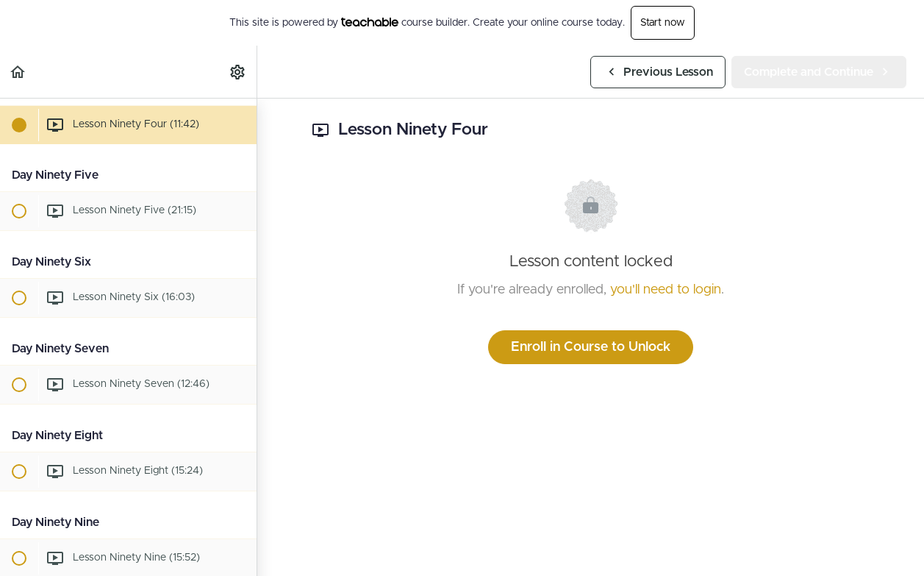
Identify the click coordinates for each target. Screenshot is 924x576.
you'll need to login (666, 290)
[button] (18, 72)
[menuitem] (238, 72)
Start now (663, 23)
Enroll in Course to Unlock (591, 347)
